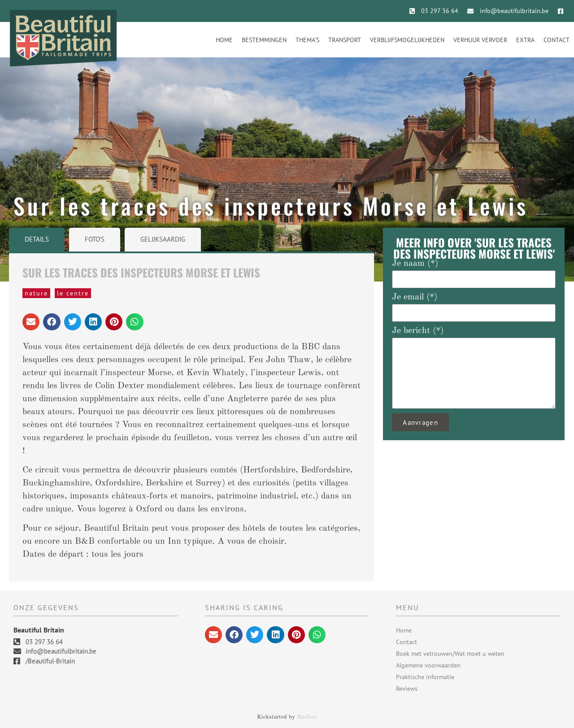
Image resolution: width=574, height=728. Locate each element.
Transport (345, 40)
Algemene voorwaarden (428, 665)
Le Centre (73, 293)
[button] (31, 322)
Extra (525, 40)
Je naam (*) (415, 264)
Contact (557, 40)
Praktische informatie (425, 677)
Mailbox (307, 717)
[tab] (37, 240)
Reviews (407, 689)
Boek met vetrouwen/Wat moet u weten (450, 654)
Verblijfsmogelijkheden (407, 40)
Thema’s (307, 40)
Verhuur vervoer (480, 40)
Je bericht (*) (418, 331)
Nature (36, 293)
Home (224, 40)
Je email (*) (415, 297)
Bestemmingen (264, 40)
